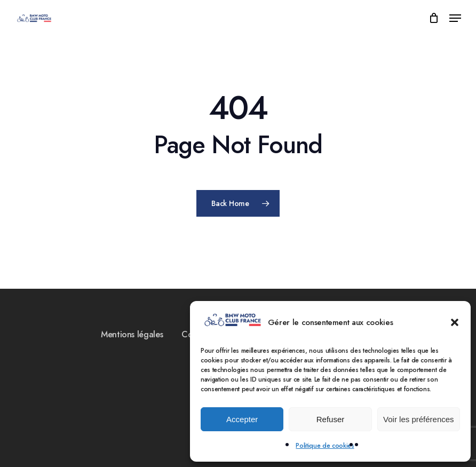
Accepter (242, 419)
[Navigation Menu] (455, 18)
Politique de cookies (325, 446)
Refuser (331, 419)
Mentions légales (132, 334)
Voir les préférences (419, 419)
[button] (455, 322)
